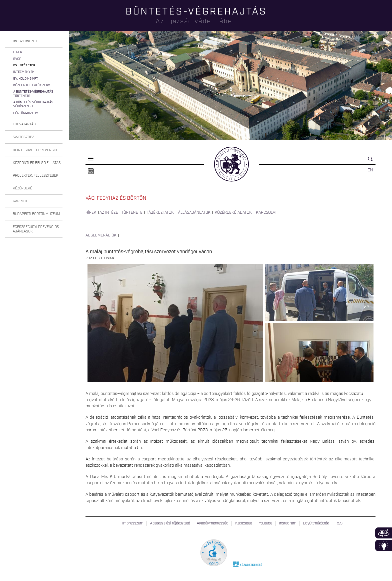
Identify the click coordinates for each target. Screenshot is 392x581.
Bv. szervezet (25, 41)
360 (384, 533)
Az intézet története (121, 213)
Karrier (20, 201)
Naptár (91, 171)
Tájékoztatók (160, 213)
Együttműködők (316, 523)
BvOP (17, 59)
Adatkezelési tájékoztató (170, 523)
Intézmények (24, 72)
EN (370, 170)
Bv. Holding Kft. (26, 79)
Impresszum (133, 523)
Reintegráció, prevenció (35, 150)
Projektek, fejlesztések (35, 176)
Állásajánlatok (194, 213)
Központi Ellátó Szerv (32, 85)
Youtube (265, 523)
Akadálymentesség (213, 523)
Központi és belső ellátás (37, 163)
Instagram (288, 523)
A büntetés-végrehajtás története (33, 94)
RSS (339, 523)
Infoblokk (384, 545)
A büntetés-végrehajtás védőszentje (33, 104)
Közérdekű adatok (233, 213)
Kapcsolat (266, 213)
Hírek (18, 52)
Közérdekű (22, 188)
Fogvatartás (24, 124)
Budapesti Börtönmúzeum (36, 214)
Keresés (372, 161)
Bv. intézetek (24, 65)
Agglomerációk (101, 235)
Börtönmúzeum (26, 113)
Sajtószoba (24, 137)
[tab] (34, 41)
